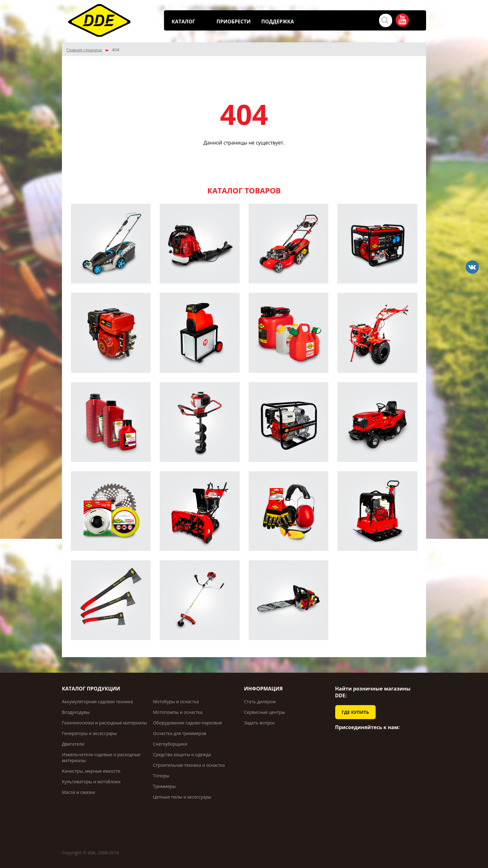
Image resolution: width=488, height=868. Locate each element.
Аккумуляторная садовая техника (97, 702)
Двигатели (73, 744)
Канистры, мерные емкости (91, 771)
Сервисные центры (264, 712)
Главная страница (84, 50)
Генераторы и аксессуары (89, 733)
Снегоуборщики (170, 744)
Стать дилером (260, 702)
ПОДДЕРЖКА (278, 21)
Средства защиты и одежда (182, 754)
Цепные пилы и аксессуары (182, 797)
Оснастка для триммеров (180, 733)
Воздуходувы (76, 712)
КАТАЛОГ (184, 21)
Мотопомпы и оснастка (178, 712)
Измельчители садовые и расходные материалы (101, 757)
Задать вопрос (259, 723)
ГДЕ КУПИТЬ (355, 712)
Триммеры (164, 786)
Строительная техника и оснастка (189, 765)
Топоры (161, 776)
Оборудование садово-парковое (188, 723)
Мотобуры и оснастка (176, 702)
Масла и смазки (79, 792)
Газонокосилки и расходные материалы (105, 723)
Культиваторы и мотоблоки (91, 782)
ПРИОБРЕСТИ (234, 21)
